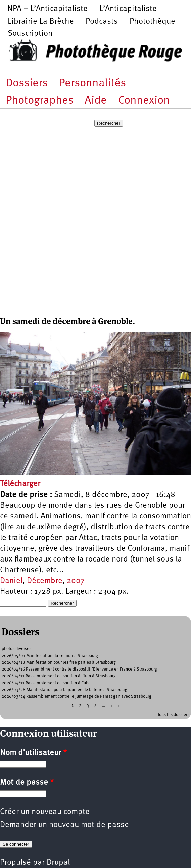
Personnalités (92, 84)
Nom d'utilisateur (33, 753)
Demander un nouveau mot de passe (64, 825)
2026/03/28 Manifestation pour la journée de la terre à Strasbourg (64, 690)
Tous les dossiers (173, 715)
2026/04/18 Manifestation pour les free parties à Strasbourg (59, 663)
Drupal (58, 863)
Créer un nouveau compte (45, 812)
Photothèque (152, 22)
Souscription (30, 34)
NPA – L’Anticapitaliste (47, 9)
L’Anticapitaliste (128, 9)
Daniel (11, 581)
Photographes (40, 101)
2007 (76, 581)
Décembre (45, 581)
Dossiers (27, 84)
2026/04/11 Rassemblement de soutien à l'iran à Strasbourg (59, 676)
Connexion (144, 101)
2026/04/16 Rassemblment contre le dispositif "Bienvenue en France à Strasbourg (79, 669)
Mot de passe (27, 783)
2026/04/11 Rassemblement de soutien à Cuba (46, 683)
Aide (96, 101)
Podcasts (102, 22)
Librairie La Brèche (41, 22)
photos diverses (16, 649)
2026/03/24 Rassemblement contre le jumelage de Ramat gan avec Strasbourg (77, 697)
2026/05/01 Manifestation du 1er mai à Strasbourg (50, 656)
